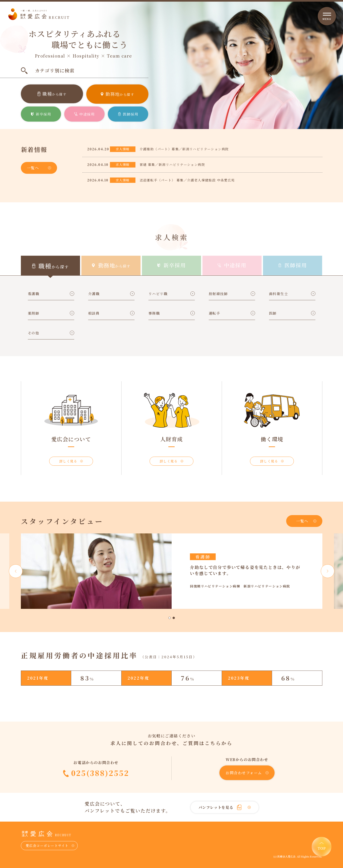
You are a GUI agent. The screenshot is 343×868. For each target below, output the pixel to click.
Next (328, 571)
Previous (16, 571)
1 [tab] (170, 618)
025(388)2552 (100, 773)
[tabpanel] (172, 571)
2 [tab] (174, 618)
